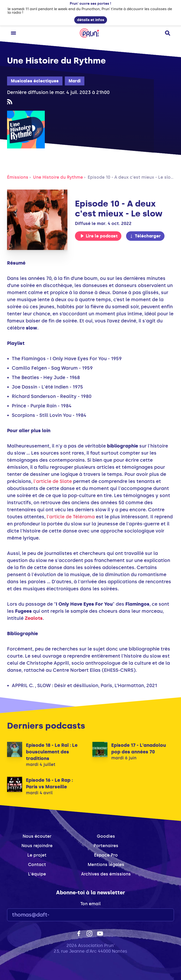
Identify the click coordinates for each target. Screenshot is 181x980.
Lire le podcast (99, 236)
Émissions (18, 177)
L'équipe (37, 874)
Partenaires (106, 846)
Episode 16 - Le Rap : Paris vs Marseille (49, 783)
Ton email (90, 904)
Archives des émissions (106, 874)
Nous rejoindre (37, 846)
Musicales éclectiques (35, 81)
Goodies (106, 836)
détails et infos (91, 20)
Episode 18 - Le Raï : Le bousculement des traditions (52, 752)
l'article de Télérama (71, 517)
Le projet (37, 855)
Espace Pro (106, 855)
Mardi (75, 81)
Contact (37, 865)
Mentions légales (106, 865)
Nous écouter (37, 836)
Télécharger (145, 236)
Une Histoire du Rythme (58, 177)
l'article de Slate (53, 481)
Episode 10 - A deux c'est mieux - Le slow (131, 177)
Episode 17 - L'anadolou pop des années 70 (139, 748)
